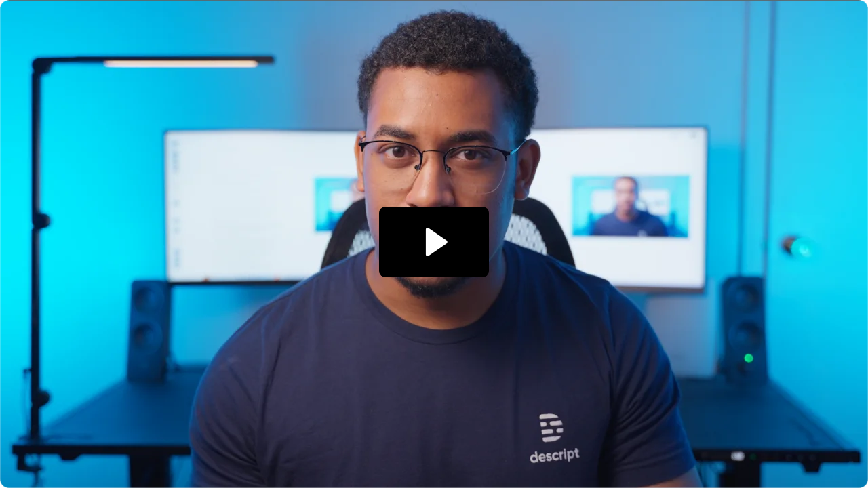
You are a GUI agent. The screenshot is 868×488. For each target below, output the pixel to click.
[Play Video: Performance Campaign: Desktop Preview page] (434, 242)
